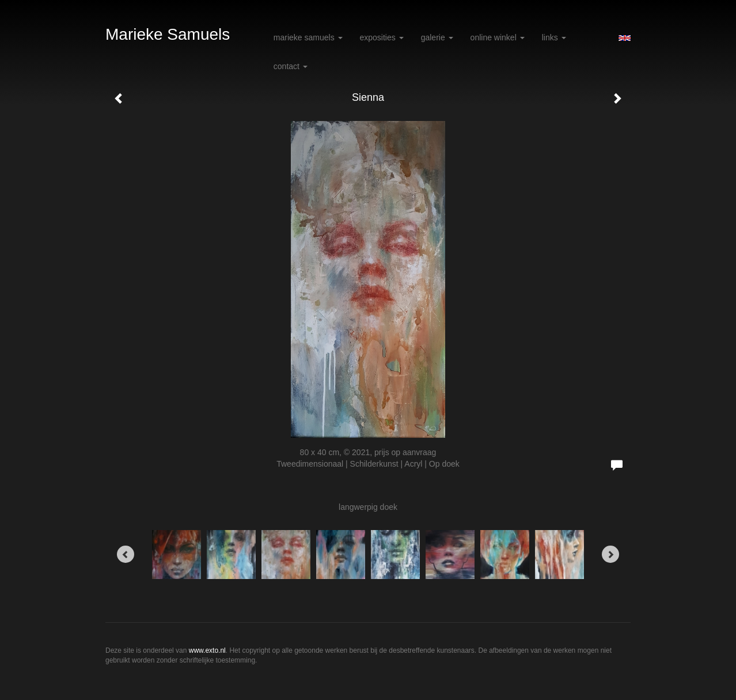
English (625, 38)
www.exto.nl (207, 650)
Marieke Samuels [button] (308, 37)
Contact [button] (291, 66)
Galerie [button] (437, 37)
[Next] (610, 554)
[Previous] (126, 554)
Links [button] (554, 37)
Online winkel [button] (498, 37)
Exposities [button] (382, 37)
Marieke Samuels (168, 34)
